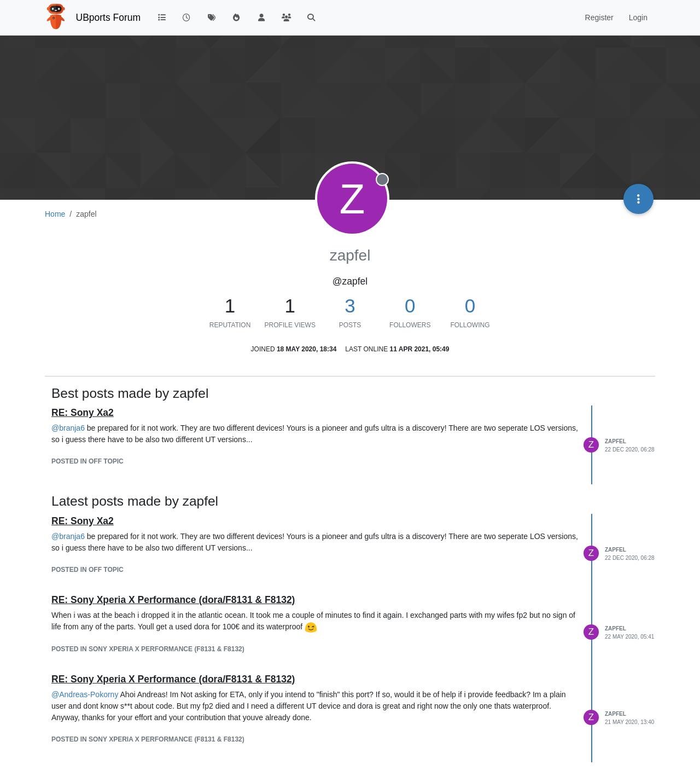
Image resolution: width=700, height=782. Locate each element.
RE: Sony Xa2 (83, 413)
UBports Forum (109, 18)
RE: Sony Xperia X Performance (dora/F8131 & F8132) (173, 600)
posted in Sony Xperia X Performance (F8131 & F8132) (148, 649)
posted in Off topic (87, 461)
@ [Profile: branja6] (68, 428)
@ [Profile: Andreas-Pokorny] (85, 694)
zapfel (616, 441)
